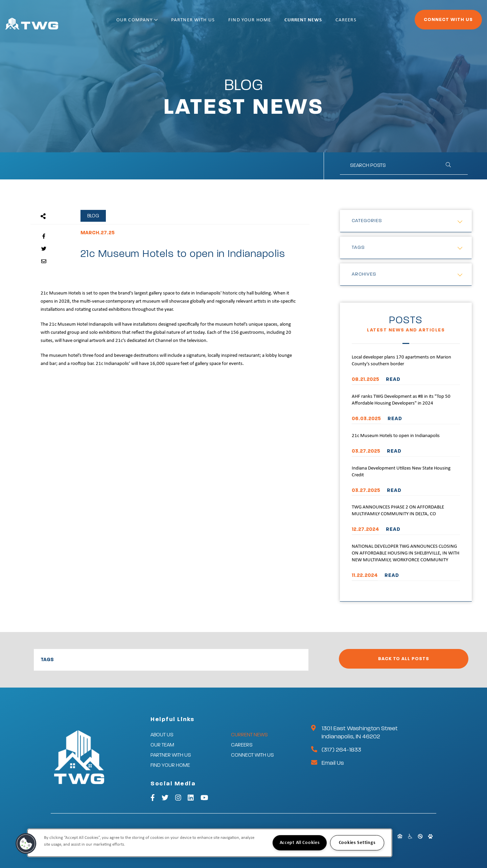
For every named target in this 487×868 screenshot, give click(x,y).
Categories (367, 221)
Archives (364, 274)
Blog (93, 216)
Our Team (162, 745)
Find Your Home (272, 23)
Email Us (333, 763)
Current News (325, 23)
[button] (26, 844)
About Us (162, 735)
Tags (358, 247)
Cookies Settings (357, 843)
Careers (368, 23)
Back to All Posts (404, 659)
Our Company (159, 23)
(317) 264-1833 (341, 750)
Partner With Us (215, 23)
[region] (210, 843)
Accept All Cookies (300, 843)
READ (393, 379)
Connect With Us (430, 22)
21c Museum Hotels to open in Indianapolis (396, 436)
